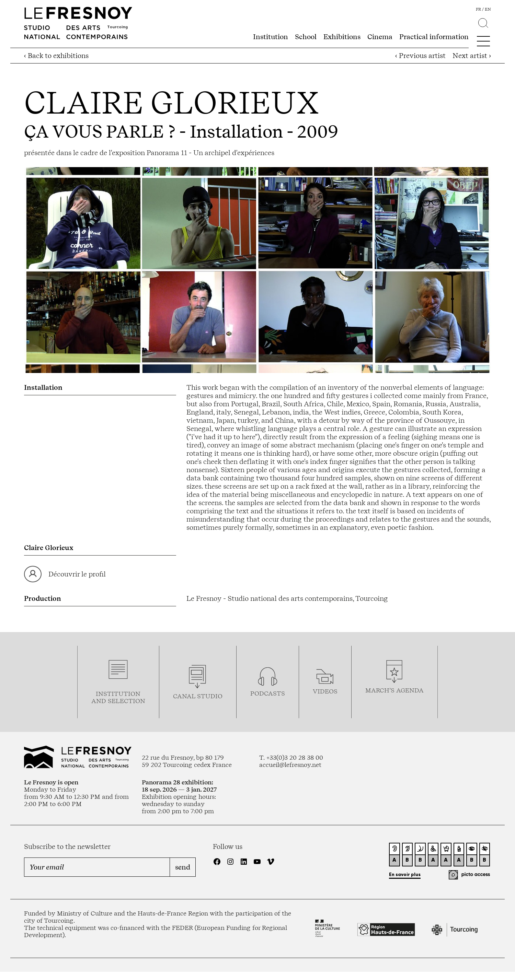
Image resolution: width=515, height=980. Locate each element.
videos (325, 691)
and (100, 701)
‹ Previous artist (420, 56)
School (306, 37)
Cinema (380, 37)
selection (127, 701)
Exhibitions (342, 37)
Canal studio (198, 696)
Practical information (434, 37)
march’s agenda (394, 690)
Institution (271, 37)
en (488, 9)
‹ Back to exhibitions (56, 56)
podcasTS (268, 693)
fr (478, 9)
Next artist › (472, 56)
